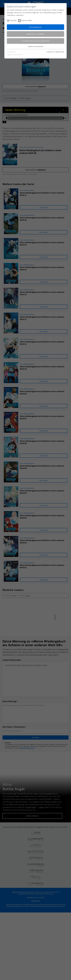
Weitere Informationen (35, 46)
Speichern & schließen (35, 34)
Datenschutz (60, 52)
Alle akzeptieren (35, 27)
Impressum (51, 52)
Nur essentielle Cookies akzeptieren (36, 41)
